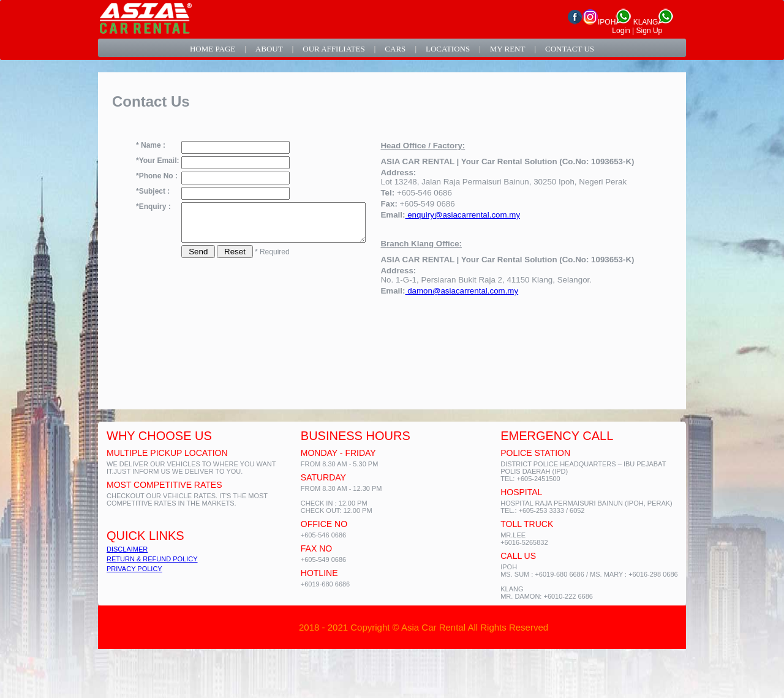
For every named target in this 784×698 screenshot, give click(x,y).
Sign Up (650, 31)
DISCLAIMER (127, 549)
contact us (570, 49)
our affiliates (334, 49)
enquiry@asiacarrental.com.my (484, 215)
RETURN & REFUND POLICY (152, 559)
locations (448, 49)
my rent (508, 49)
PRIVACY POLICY (134, 569)
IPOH (614, 22)
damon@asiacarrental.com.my (483, 291)
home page (213, 49)
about (269, 49)
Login (621, 31)
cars (395, 49)
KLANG (654, 22)
